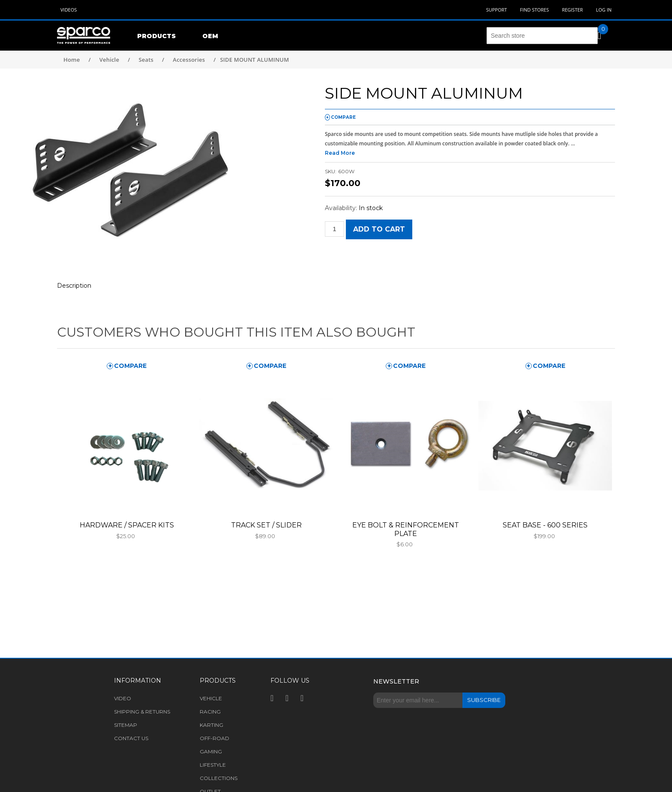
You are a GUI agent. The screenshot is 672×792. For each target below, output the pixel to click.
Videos (69, 10)
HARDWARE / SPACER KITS (127, 525)
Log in (604, 10)
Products (156, 36)
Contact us (131, 738)
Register (572, 10)
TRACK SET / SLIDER (266, 525)
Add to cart (379, 229)
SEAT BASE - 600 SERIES (545, 525)
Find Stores (534, 10)
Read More (340, 153)
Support (496, 10)
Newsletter (396, 681)
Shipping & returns (142, 712)
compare (343, 117)
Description (74, 286)
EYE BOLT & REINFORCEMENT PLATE (406, 529)
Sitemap (126, 725)
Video (123, 698)
